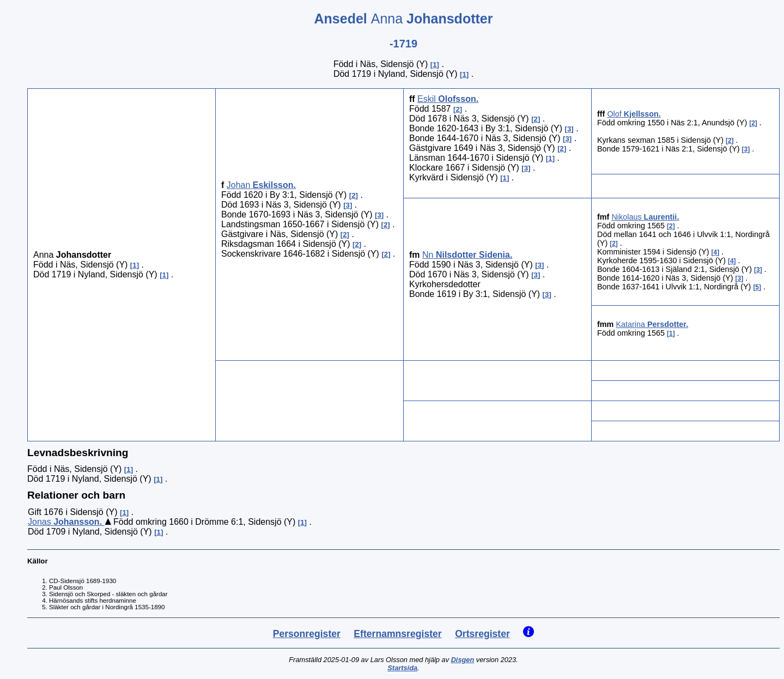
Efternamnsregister (397, 634)
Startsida (402, 668)
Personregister (307, 634)
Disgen (463, 660)
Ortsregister (482, 634)
